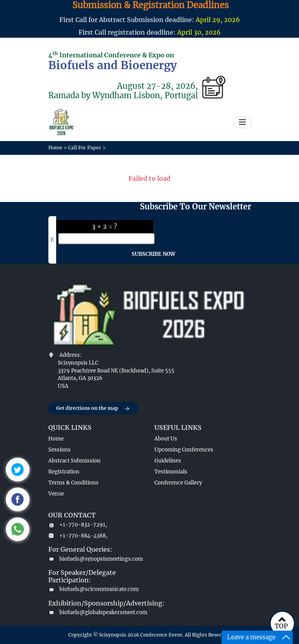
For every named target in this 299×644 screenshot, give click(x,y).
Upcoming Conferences (184, 450)
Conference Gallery (178, 483)
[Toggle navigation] (242, 122)
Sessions (60, 450)
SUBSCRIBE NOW (153, 254)
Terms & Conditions (73, 483)
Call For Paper (85, 148)
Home (55, 148)
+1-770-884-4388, (78, 536)
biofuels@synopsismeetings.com (96, 559)
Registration (64, 472)
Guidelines (168, 461)
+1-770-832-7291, (78, 525)
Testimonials (171, 472)
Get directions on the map (93, 409)
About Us (166, 439)
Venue (56, 494)
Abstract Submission (74, 461)
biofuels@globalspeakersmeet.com (97, 612)
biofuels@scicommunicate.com (94, 589)
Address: (70, 355)
